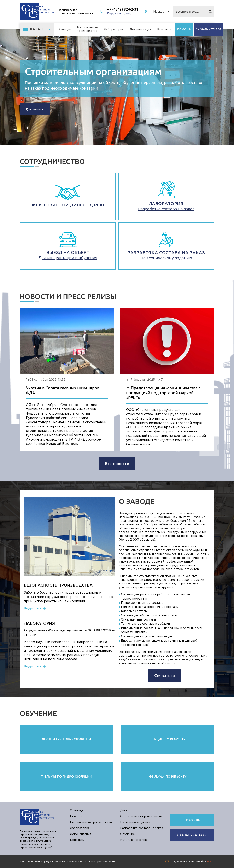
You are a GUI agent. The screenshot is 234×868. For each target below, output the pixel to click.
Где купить (35, 109)
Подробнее (33, 608)
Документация (140, 29)
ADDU (211, 861)
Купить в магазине (133, 840)
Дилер (125, 811)
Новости (76, 816)
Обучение (127, 834)
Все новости (117, 463)
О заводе (64, 29)
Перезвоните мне (119, 13)
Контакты (164, 29)
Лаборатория (114, 29)
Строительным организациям (93, 71)
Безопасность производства (91, 822)
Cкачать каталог (209, 29)
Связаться (165, 675)
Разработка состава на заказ (142, 828)
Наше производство (135, 822)
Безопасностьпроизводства (87, 29)
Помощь (184, 29)
